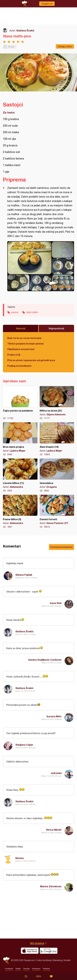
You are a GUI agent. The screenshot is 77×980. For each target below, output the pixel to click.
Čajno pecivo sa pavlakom (20, 403)
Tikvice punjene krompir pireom (25, 344)
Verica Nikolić (54, 830)
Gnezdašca (57, 475)
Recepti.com (6, 960)
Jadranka (56, 773)
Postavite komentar (61, 547)
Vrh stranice (37, 943)
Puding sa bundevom (19, 366)
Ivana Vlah (56, 603)
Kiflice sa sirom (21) (57, 403)
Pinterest (46, 969)
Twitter (18, 969)
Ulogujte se (47, 4)
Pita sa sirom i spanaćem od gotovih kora (31, 360)
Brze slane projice (20, 439)
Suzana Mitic (54, 716)
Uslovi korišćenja (44, 960)
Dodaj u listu (65, 46)
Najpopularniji (56, 328)
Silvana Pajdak (24, 575)
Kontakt (67, 960)
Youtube (26, 969)
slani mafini (32, 312)
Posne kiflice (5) (20, 512)
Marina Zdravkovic (51, 886)
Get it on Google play (49, 951)
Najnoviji (21, 328)
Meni (39, 976)
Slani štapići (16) (57, 439)
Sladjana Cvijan (24, 745)
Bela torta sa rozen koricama (24, 338)
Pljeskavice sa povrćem (21, 349)
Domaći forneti (57, 512)
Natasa (20, 858)
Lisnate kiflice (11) (20, 475)
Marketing (58, 960)
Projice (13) (14, 355)
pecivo (15, 312)
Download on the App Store (30, 951)
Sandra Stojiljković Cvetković (45, 660)
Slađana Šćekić (25, 30)
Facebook (9, 969)
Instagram (36, 969)
